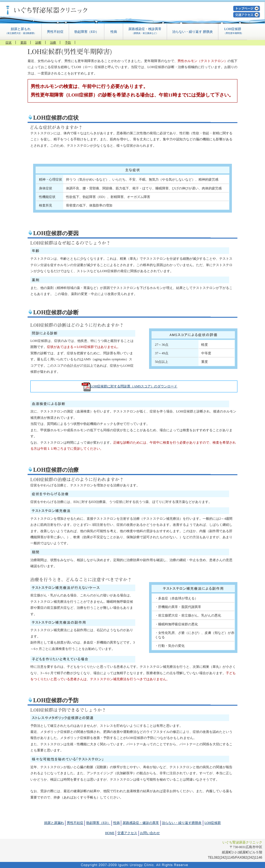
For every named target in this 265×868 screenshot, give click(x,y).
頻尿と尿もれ (21, 31)
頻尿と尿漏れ (54, 823)
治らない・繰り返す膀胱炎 (182, 823)
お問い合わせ (150, 833)
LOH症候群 (233, 31)
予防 (68, 42)
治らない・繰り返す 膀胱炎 (193, 32)
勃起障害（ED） (87, 32)
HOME (110, 833)
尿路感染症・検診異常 (145, 31)
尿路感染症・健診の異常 (141, 823)
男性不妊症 (55, 32)
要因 (23, 42)
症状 (9, 42)
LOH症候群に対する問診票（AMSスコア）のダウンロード (134, 386)
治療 (53, 42)
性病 (114, 32)
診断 (38, 42)
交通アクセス (127, 833)
